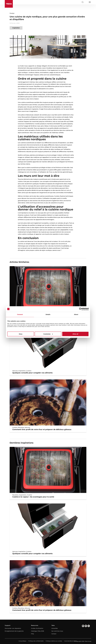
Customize (48, 334)
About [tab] (76, 314)
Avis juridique (22, 641)
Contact (54, 634)
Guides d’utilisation (37, 628)
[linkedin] (89, 626)
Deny (21, 334)
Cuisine (29, 371)
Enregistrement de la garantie (14, 631)
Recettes (21, 427)
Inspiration (16, 28)
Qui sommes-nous (57, 631)
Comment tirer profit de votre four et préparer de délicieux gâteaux (42, 429)
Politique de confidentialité (36, 641)
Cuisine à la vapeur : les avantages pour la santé (33, 497)
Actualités (55, 628)
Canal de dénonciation (71, 641)
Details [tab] (48, 314)
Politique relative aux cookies (54, 641)
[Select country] (86, 2)
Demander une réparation (13, 628)
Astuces (15, 371)
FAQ (32, 634)
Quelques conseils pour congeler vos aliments (32, 373)
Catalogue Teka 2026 (38, 631)
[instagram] (83, 626)
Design (12, 13)
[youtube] (86, 626)
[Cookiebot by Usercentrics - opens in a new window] (81, 309)
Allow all (75, 334)
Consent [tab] (20, 314)
